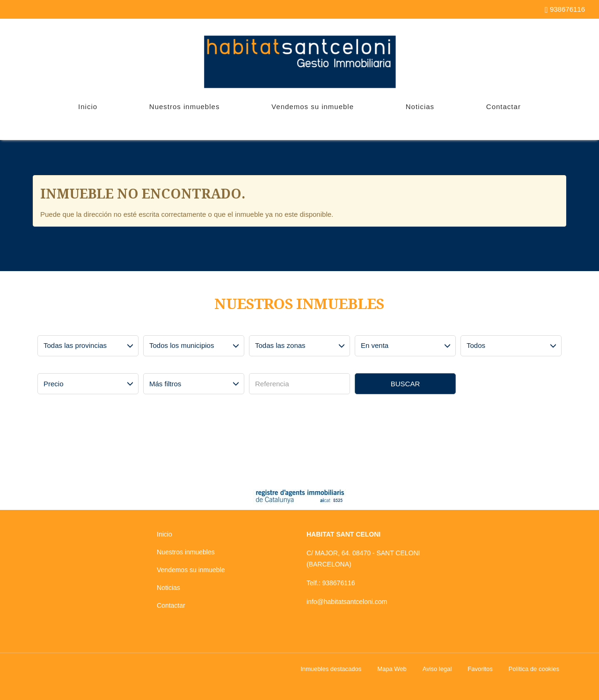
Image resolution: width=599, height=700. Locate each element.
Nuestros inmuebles (185, 107)
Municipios (161, 328)
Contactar (504, 107)
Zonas (261, 328)
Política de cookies (534, 669)
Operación (372, 328)
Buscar (405, 384)
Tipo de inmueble (486, 328)
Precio (50, 366)
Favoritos (480, 669)
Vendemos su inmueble (313, 107)
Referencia (267, 366)
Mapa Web (392, 669)
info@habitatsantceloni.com (347, 602)
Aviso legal (437, 669)
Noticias (420, 107)
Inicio (88, 107)
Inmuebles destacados (331, 669)
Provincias (55, 328)
